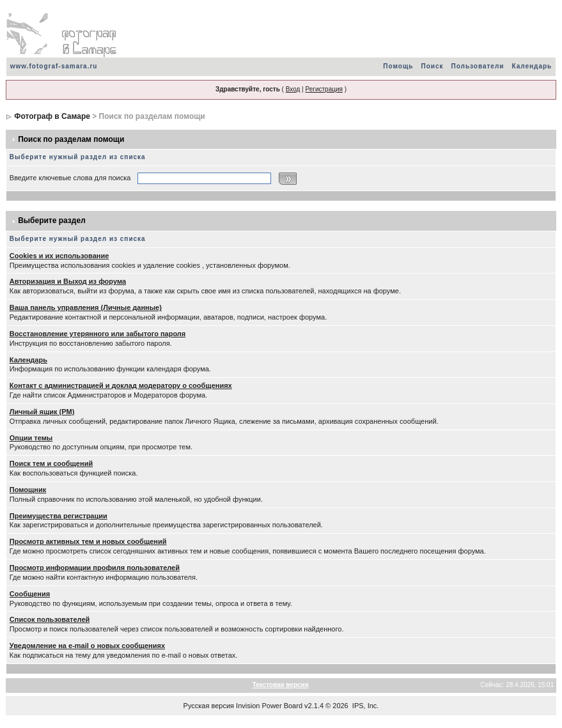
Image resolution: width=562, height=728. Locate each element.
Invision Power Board (269, 706)
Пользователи (478, 66)
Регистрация (324, 89)
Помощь (398, 66)
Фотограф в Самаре (52, 116)
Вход (293, 89)
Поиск (432, 66)
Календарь (532, 66)
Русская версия (209, 706)
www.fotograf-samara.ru (54, 66)
